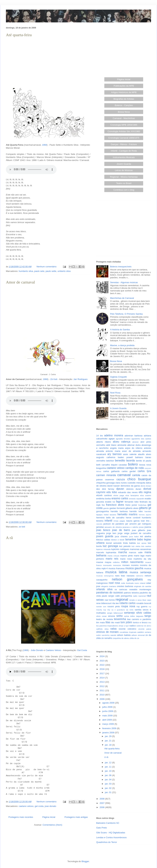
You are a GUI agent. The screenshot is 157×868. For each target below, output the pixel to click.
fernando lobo (132, 502)
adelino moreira (114, 435)
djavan (120, 489)
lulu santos (146, 546)
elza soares (146, 495)
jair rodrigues (145, 524)
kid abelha (146, 536)
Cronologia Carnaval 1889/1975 (124, 138)
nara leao (120, 576)
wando (113, 635)
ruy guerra (142, 606)
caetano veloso (26, 806)
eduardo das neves (128, 492)
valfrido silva (102, 629)
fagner (120, 502)
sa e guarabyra (118, 610)
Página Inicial (124, 79)
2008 (102, 799)
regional (122, 599)
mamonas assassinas (140, 549)
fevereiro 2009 (110, 728)
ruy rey (107, 610)
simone (111, 616)
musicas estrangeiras (105, 576)
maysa (108, 562)
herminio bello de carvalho (110, 518)
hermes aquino (145, 515)
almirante (122, 445)
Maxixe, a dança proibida (122, 345)
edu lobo (112, 492)
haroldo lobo (136, 511)
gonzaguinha (102, 511)
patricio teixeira (131, 593)
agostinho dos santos (141, 439)
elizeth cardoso (104, 495)
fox (103, 505)
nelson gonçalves (127, 579)
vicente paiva (145, 629)
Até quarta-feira (19, 35)
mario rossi (126, 559)
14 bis (100, 436)
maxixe (100, 562)
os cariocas (121, 589)
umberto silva (64, 271)
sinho (119, 616)
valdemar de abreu (144, 626)
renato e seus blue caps (140, 600)
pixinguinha (126, 596)
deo (98, 489)
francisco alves (115, 505)
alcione (135, 442)
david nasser (114, 486)
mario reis (112, 559)
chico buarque (139, 479)
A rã (9, 538)
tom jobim (126, 622)
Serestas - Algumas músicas (124, 282)
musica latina (116, 572)
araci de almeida (131, 451)
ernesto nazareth (136, 499)
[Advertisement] (48, 62)
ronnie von (101, 606)
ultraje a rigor (124, 626)
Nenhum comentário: (47, 267)
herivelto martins (127, 514)
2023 (102, 661)
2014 (102, 678)
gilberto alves (132, 508)
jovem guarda (105, 536)
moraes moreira (130, 565)
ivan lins (145, 521)
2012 (102, 686)
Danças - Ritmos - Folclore (124, 144)
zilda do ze (134, 638)
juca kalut (134, 536)
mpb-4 (105, 568)
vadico (133, 626)
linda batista (129, 543)
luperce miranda (103, 549)
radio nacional (139, 596)
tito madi (115, 622)
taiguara (140, 616)
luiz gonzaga (110, 546)
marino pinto (127, 556)
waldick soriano (144, 632)
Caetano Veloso (53, 650)
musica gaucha (134, 568)
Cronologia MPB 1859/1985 (124, 125)
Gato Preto (102, 828)
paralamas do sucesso (110, 592)
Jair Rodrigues (81, 379)
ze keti (22, 527)
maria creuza (113, 556)
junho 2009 (108, 711)
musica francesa (116, 568)
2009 (102, 699)
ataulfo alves (145, 454)
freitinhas (142, 505)
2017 (102, 673)
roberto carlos (127, 603)
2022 (102, 665)
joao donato (50, 806)
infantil (108, 521)
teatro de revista (105, 619)
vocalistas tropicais (128, 632)
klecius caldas (103, 540)
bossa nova (145, 465)
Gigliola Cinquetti (118, 377)
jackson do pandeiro (114, 524)
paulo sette (51, 271)
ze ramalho (107, 638)
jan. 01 (108, 792)
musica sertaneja (140, 572)
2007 (102, 803)
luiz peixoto (125, 546)
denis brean (146, 486)
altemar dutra (134, 445)
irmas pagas (119, 521)
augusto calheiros (106, 457)
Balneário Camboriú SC (108, 823)
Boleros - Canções (124, 105)
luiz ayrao (142, 543)
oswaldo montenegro (140, 589)
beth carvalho (103, 465)
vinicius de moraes (107, 632)
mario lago (139, 556)
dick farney (108, 489)
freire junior (131, 505)
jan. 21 (108, 741)
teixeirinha (120, 619)
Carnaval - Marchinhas (124, 118)
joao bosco (103, 530)
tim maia (100, 622)
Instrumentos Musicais (124, 157)
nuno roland (140, 583)
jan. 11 (108, 767)
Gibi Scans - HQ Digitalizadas (111, 833)
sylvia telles (129, 616)
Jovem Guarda (124, 164)
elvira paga (119, 495)
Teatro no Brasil (124, 183)
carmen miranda (106, 475)
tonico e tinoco (140, 622)
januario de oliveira (113, 527)
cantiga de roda (135, 468)
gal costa (39, 806)
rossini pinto (114, 606)
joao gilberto (139, 530)
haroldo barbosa (119, 511)
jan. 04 (108, 780)
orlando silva (104, 589)
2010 (102, 695)
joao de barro (121, 530)
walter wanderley (103, 635)
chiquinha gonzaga (105, 483)
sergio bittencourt (115, 613)
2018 (102, 669)
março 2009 (108, 724)
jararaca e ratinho (130, 527)
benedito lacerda (125, 461)
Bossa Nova (124, 112)
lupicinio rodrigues (120, 549)
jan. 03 (108, 784)
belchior (110, 461)
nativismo (140, 576)
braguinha (101, 468)
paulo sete (39, 271)
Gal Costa (82, 650)
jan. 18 (108, 745)
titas (108, 622)
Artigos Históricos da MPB (124, 92)
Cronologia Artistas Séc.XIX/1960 (124, 131)
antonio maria (113, 451)
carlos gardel (129, 471)
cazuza (121, 479)
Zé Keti (54, 379)
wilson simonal (138, 635)
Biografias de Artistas (124, 99)
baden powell (125, 457)
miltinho (116, 562)
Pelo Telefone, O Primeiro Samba (126, 314)
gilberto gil (145, 508)
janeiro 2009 (109, 733)
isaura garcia (133, 521)
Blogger (85, 861)
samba (138, 610)
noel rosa (114, 583)
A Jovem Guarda (118, 408)
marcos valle (136, 552)
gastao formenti (117, 508)
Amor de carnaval (20, 282)
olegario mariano (109, 586)
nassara (130, 576)
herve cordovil (133, 518)
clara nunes (121, 483)
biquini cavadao (119, 465)
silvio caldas (144, 613)
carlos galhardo (111, 471)
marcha (123, 552)
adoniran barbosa (134, 436)
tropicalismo (113, 626)
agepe (112, 439)
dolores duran (134, 489)
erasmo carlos (120, 498)
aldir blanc (111, 445)
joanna (148, 527)
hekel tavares (110, 515)
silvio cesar (101, 616)
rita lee (115, 603)
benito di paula (144, 461)
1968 (44, 145)
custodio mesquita (136, 483)
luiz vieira (136, 546)
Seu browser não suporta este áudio (31, 170)
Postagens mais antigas (76, 817)
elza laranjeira (132, 495)
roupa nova (128, 606)
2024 (102, 656)
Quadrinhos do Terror (107, 842)
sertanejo (129, 613)
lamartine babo (134, 539)
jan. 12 (108, 763)
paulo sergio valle (111, 596)
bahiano (139, 457)
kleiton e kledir (118, 540)
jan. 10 (108, 771)
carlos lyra (144, 471)
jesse (141, 527)
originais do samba (142, 586)
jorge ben (111, 533)
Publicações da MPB (124, 86)
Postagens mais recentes (21, 817)
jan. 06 (108, 775)
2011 (102, 690)
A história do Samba (120, 330)
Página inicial (49, 817)
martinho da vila (142, 559)
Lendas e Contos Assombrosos (111, 837)
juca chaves (121, 536)
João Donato (37, 650)
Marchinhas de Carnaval (122, 298)
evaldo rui (110, 502)
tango (148, 616)
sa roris (130, 610)
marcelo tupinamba (106, 552)
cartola (136, 475)
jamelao (100, 527)
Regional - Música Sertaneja (124, 177)
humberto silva (26, 271)
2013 (102, 682)
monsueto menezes (112, 565)
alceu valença (122, 442)
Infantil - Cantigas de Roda (124, 151)
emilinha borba (103, 499)
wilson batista (124, 635)
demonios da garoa (130, 486)
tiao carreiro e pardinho (139, 619)
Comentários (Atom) (52, 825)
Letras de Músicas (124, 170)
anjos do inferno (134, 448)
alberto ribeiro (104, 442)
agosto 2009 (109, 703)
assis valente (130, 454)
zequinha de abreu (121, 638)
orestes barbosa (125, 586)
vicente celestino (127, 629)
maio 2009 (108, 716)
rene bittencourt (104, 603)
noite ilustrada (127, 583)
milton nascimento (132, 562)
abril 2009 (107, 720)
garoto (106, 508)
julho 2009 (108, 707)
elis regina (145, 492)
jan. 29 (108, 736)
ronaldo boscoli (144, 603)
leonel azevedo (114, 543)
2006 (102, 807)
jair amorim (131, 524)
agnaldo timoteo (123, 439)
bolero (133, 464)
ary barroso (114, 454)
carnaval (124, 475)
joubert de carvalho (141, 533)
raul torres (110, 600)
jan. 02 (108, 788)
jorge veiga (123, 533)
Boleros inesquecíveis (121, 267)
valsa (113, 629)
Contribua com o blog (124, 190)
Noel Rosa (115, 393)
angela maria (117, 448)
